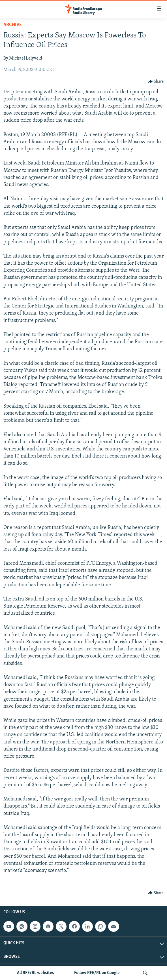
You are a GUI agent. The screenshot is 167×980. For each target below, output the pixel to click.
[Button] (156, 82)
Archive (13, 25)
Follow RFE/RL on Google (97, 973)
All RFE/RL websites (36, 973)
